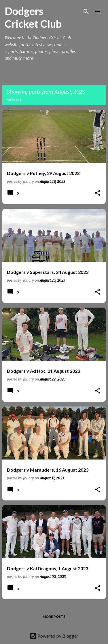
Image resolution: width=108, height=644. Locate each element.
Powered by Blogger (54, 636)
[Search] (86, 12)
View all (14, 100)
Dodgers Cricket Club (33, 17)
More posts (54, 616)
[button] (98, 193)
